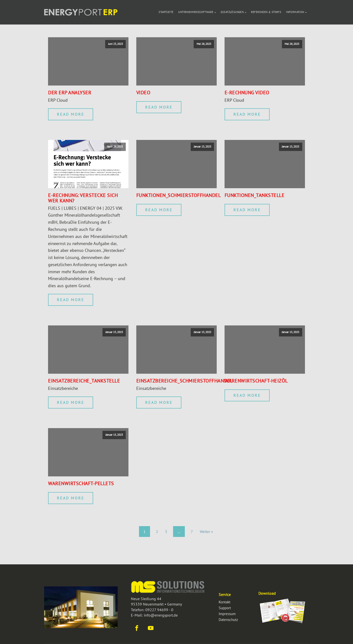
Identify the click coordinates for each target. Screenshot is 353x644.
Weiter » (206, 532)
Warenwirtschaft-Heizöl (256, 381)
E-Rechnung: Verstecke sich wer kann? (83, 198)
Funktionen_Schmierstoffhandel (179, 195)
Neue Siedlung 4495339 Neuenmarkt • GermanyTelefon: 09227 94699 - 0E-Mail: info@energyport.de (156, 607)
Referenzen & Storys (266, 12)
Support (225, 608)
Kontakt (225, 602)
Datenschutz (228, 620)
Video (143, 93)
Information (295, 12)
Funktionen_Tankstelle (255, 195)
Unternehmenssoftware (196, 12)
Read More (71, 114)
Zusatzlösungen (232, 12)
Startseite (166, 12)
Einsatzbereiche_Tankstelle (84, 381)
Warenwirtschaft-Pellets (81, 483)
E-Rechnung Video (247, 93)
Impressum (227, 614)
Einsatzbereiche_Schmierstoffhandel (184, 381)
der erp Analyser (70, 93)
